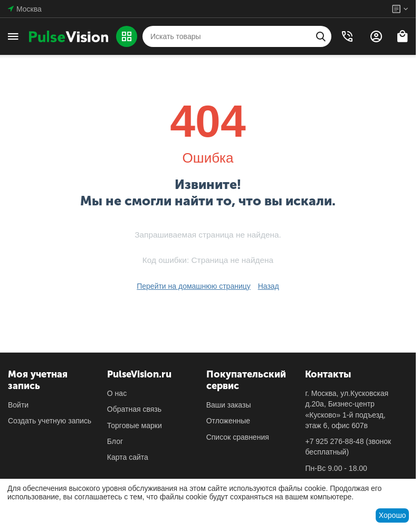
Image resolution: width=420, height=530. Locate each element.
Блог (115, 441)
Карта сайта (128, 457)
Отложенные (228, 421)
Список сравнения (238, 437)
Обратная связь (134, 409)
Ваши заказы (229, 405)
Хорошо (393, 515)
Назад (269, 286)
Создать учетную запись (50, 421)
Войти (18, 405)
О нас (117, 393)
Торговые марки (135, 425)
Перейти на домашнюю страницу (194, 286)
